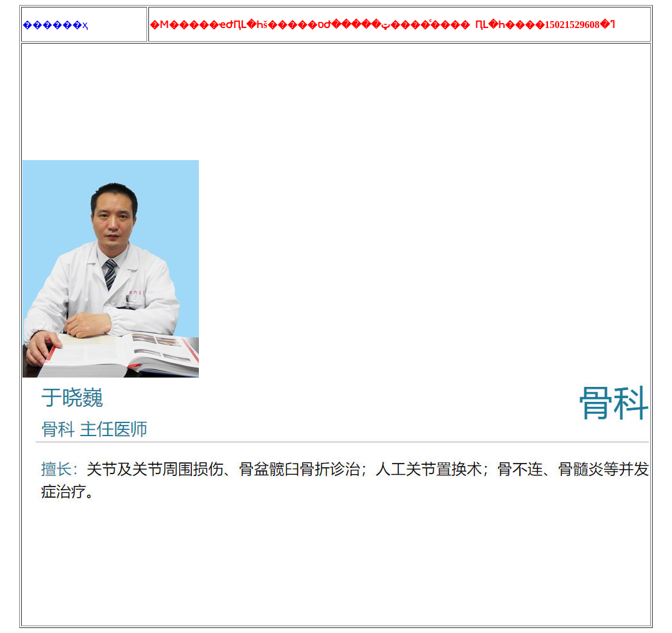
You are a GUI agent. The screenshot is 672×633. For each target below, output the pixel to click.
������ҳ (55, 25)
